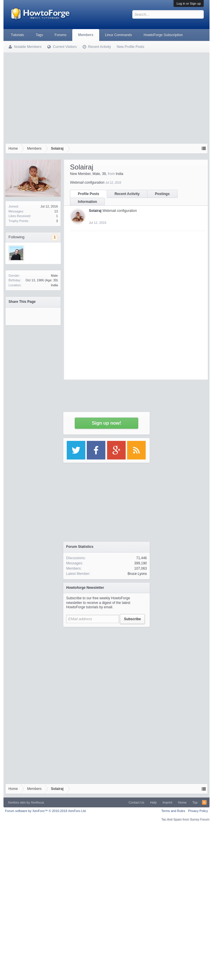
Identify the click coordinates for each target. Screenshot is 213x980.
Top (195, 802)
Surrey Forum (200, 819)
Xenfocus (37, 802)
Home (182, 802)
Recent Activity (127, 194)
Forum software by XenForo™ (46, 811)
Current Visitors (65, 47)
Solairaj (95, 211)
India (54, 285)
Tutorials (17, 35)
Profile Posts (88, 194)
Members (86, 35)
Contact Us (136, 802)
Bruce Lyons (137, 574)
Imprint (167, 802)
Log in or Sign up (188, 3)
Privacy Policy (198, 811)
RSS (204, 802)
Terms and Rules (173, 811)
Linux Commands (119, 35)
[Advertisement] (106, 100)
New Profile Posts (130, 47)
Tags (39, 35)
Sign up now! (106, 423)
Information (87, 202)
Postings (162, 194)
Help (153, 802)
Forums (61, 35)
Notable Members (28, 47)
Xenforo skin (17, 802)
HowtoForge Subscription (163, 35)
